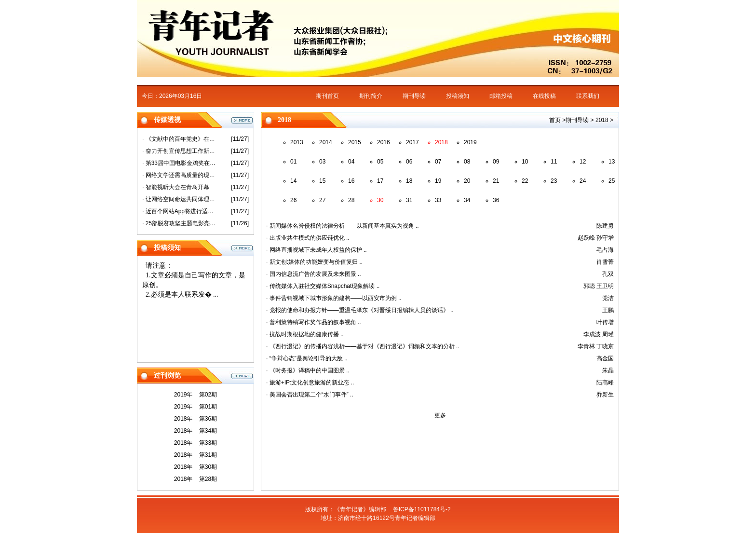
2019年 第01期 (196, 407)
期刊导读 (414, 96)
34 (467, 200)
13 (612, 162)
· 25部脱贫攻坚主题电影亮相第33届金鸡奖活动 (180, 223)
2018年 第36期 (196, 419)
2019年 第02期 (196, 395)
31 (409, 200)
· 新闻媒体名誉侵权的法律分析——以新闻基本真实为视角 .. (343, 226)
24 (583, 181)
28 (351, 200)
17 (380, 181)
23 (554, 181)
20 (467, 181)
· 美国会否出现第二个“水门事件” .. (310, 395)
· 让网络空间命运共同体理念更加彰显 (180, 199)
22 (525, 181)
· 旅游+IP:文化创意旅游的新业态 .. (310, 383)
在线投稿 (544, 96)
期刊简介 (371, 96)
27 (322, 200)
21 (496, 181)
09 (496, 162)
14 (293, 181)
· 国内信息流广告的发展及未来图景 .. (314, 274)
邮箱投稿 (501, 96)
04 (351, 162)
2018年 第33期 (196, 443)
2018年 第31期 (196, 455)
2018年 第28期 (196, 479)
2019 (470, 142)
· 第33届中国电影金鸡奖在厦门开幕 (180, 163)
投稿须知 (458, 96)
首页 (555, 120)
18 (409, 181)
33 (438, 200)
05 (380, 162)
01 (293, 162)
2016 (384, 142)
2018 (602, 120)
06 (409, 162)
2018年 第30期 (196, 467)
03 (322, 162)
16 (351, 181)
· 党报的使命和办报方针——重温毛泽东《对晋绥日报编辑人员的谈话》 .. (360, 310)
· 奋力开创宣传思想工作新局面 (180, 151)
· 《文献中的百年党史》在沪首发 (180, 139)
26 (293, 200)
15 (322, 181)
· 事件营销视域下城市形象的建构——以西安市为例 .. (334, 298)
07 (438, 162)
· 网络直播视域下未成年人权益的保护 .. (317, 250)
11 (554, 162)
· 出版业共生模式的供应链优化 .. (308, 238)
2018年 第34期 (196, 431)
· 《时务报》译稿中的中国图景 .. (308, 370)
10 (525, 162)
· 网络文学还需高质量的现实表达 (180, 175)
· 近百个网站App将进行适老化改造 (180, 211)
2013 (297, 142)
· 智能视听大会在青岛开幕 (176, 187)
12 (583, 162)
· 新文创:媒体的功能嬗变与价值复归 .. (314, 262)
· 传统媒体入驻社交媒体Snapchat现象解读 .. (323, 286)
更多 (440, 415)
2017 (412, 142)
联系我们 (588, 96)
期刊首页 (327, 96)
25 (612, 181)
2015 (355, 142)
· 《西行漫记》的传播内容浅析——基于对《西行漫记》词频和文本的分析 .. (363, 346)
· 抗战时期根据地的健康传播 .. (305, 334)
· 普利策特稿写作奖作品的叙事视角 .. (314, 322)
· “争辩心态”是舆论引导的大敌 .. (307, 358)
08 (467, 162)
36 (496, 200)
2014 (326, 142)
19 (438, 181)
